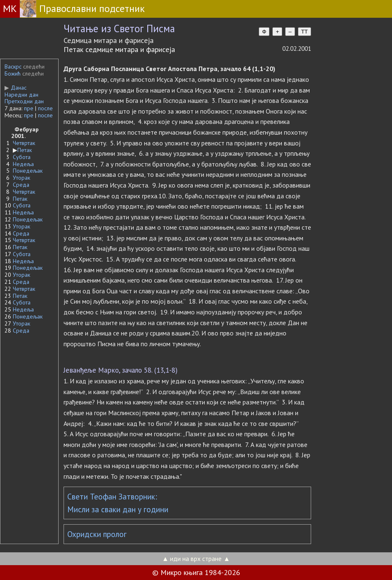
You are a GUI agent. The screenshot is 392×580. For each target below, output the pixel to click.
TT (305, 32)
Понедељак (28, 171)
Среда (21, 185)
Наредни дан (21, 95)
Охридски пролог (97, 534)
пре (29, 108)
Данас (15, 88)
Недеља (23, 164)
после (45, 108)
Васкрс (13, 67)
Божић (13, 74)
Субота (22, 157)
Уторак (21, 178)
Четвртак (24, 143)
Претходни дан (24, 101)
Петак (25, 150)
